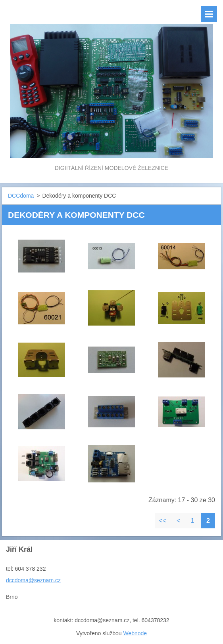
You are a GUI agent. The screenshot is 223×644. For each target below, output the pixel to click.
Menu (209, 14)
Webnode (135, 633)
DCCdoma (21, 196)
